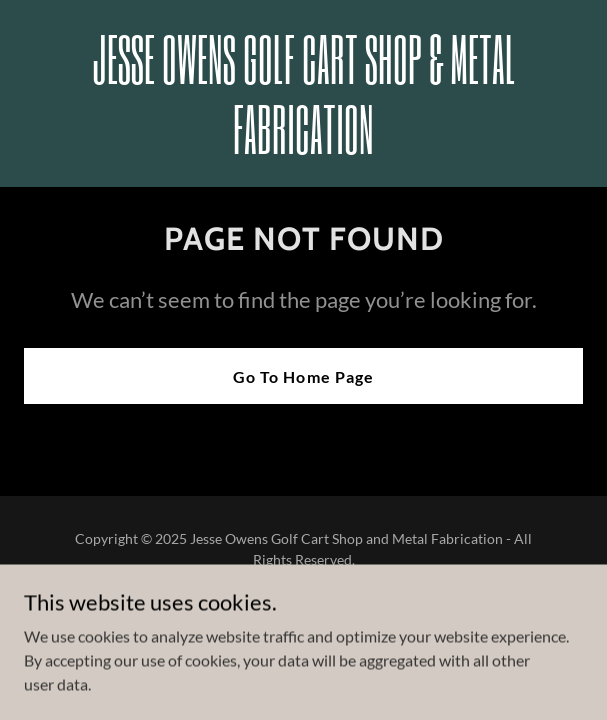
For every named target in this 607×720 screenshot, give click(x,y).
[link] (303, 147)
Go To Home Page (303, 376)
